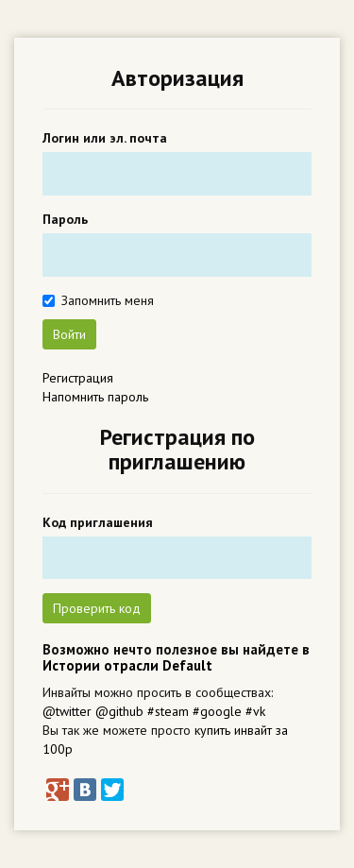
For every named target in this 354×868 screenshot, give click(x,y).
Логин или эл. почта (105, 138)
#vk (255, 711)
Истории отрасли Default (127, 665)
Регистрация (78, 378)
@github (119, 711)
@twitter (67, 711)
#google (217, 711)
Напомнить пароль (95, 397)
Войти (69, 334)
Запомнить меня (108, 300)
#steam (168, 711)
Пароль (65, 219)
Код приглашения (98, 522)
